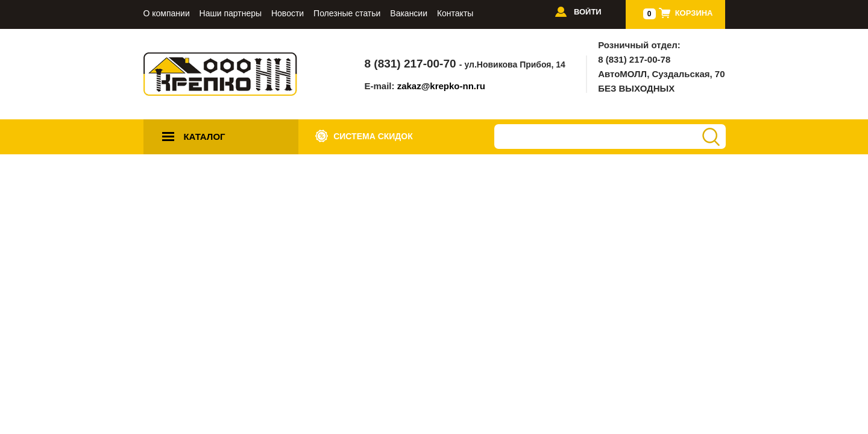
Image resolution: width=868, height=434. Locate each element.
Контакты (455, 14)
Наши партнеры (231, 14)
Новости (288, 14)
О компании (167, 14)
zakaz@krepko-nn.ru (441, 86)
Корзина (694, 13)
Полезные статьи (347, 14)
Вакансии (409, 14)
